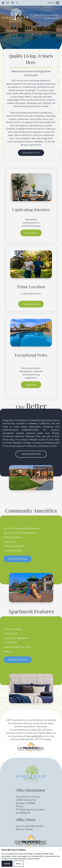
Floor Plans (31, 233)
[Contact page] (8, 3)
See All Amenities (18, 559)
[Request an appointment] (13, 3)
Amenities (31, 385)
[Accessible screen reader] (3, 3)
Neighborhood (31, 304)
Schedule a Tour (31, 153)
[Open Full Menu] (53, 3)
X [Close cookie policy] (60, 849)
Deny (18, 864)
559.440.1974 (27, 739)
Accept (7, 864)
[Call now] (17, 3)
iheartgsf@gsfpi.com (37, 736)
